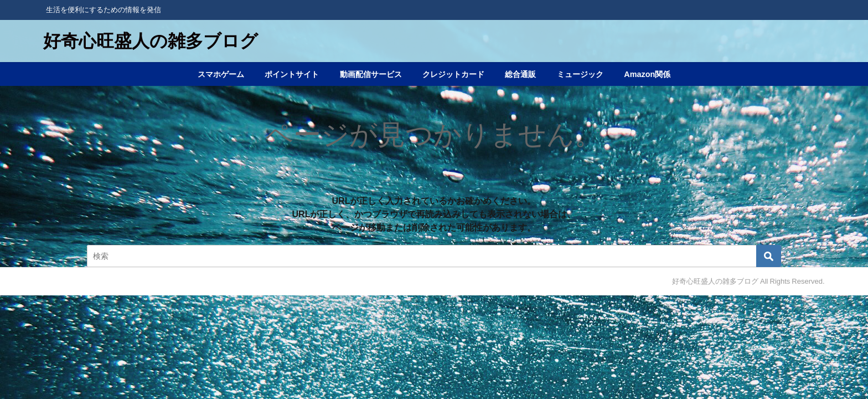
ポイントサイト (292, 74)
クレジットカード (453, 74)
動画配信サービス (371, 74)
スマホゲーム (221, 74)
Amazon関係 (647, 74)
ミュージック (580, 74)
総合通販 (520, 74)
